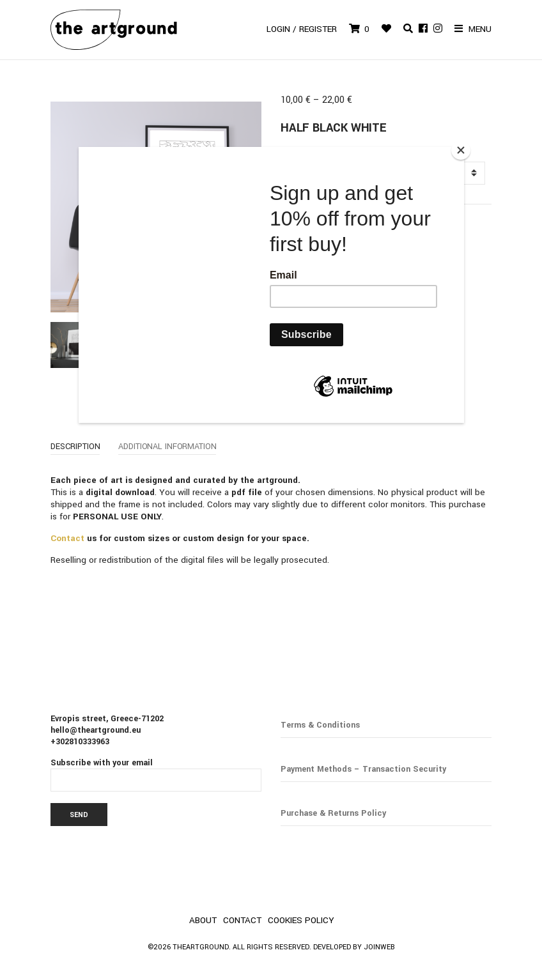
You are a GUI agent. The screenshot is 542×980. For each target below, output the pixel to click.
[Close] (461, 150)
